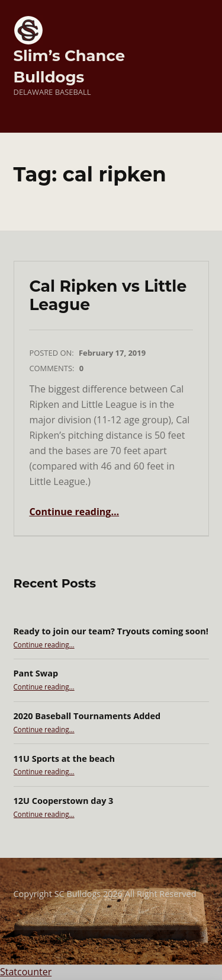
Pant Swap (36, 673)
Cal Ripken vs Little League (108, 296)
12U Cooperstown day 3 (64, 801)
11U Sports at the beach (64, 759)
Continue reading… (74, 512)
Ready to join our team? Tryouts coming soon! (111, 631)
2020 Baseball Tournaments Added (87, 716)
